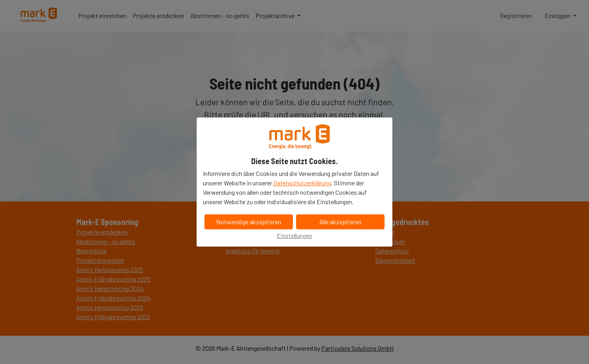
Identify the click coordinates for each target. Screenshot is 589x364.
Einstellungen (294, 235)
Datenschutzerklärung (302, 183)
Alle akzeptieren (340, 222)
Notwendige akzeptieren (249, 222)
